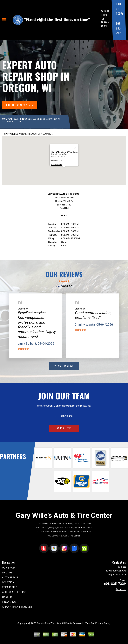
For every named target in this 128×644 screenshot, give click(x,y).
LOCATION (48, 134)
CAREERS (8, 597)
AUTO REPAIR (10, 577)
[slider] (64, 281)
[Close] (75, 148)
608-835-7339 (119, 28)
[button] (64, 170)
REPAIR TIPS (10, 587)
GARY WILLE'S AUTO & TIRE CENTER (22, 134)
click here (64, 428)
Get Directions (57, 165)
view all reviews (64, 366)
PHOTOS (7, 573)
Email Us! (64, 208)
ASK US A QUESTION (14, 592)
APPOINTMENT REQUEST (17, 607)
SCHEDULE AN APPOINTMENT (20, 105)
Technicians (66, 416)
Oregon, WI (23, 309)
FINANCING (9, 602)
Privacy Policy (103, 623)
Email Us (121, 589)
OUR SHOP (8, 568)
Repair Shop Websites (49, 623)
